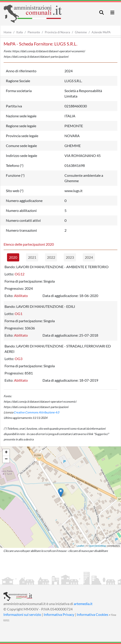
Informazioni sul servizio (22, 614)
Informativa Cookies (93, 614)
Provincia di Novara (57, 32)
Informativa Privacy (59, 614)
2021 (32, 257)
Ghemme (81, 32)
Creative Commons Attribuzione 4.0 (36, 412)
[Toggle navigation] (102, 12)
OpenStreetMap (97, 546)
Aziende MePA (101, 32)
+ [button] (6, 453)
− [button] (6, 459)
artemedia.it (83, 604)
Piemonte (34, 32)
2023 (70, 257)
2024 (89, 257)
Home (8, 32)
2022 (51, 257)
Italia (20, 32)
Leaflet (80, 546)
